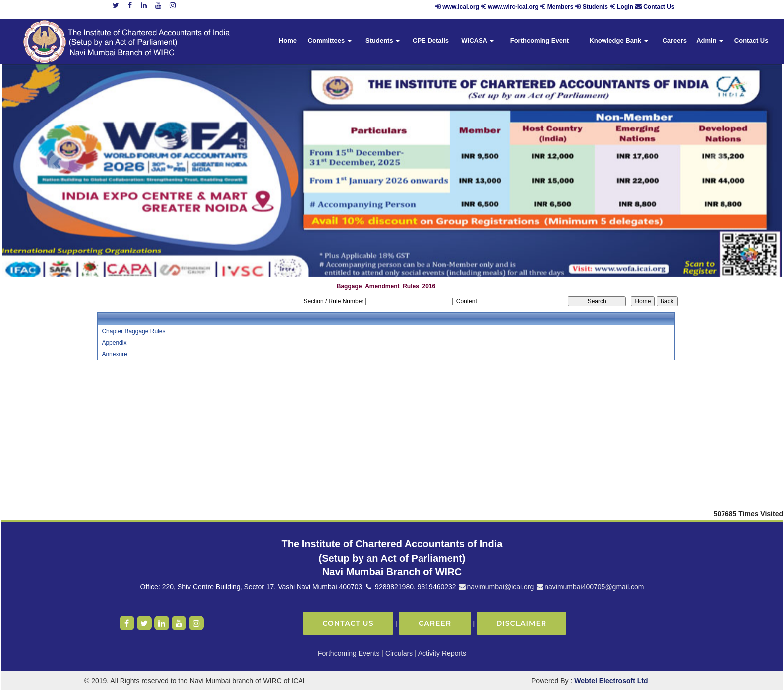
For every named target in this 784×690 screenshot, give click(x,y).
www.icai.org (461, 7)
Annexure (114, 354)
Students (595, 7)
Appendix (114, 343)
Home (288, 40)
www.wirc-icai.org (514, 7)
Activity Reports (442, 653)
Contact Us (659, 7)
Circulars (399, 653)
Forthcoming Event (540, 40)
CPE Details (431, 40)
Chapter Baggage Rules (133, 331)
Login (625, 7)
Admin (710, 40)
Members (561, 7)
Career (435, 623)
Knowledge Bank (618, 40)
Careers (674, 40)
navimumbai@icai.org (496, 587)
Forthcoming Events (349, 653)
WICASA (478, 40)
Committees (330, 40)
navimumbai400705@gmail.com (590, 587)
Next (717, 164)
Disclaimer (521, 623)
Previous (59, 164)
